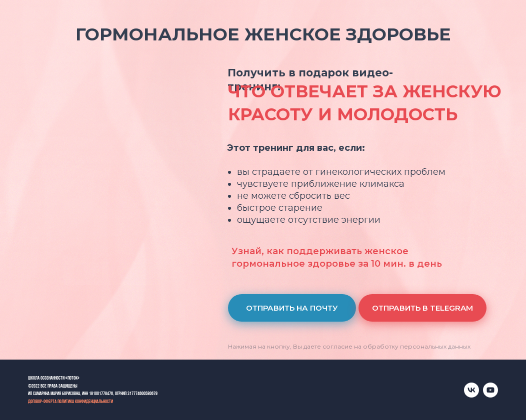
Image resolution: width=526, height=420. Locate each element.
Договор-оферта (42, 402)
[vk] (471, 390)
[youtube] (490, 390)
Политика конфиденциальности (85, 402)
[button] (292, 308)
